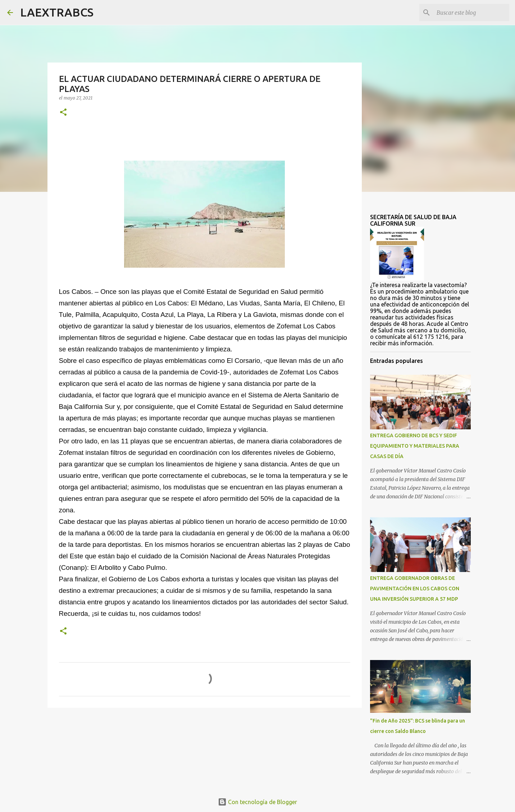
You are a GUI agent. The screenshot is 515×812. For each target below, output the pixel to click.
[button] (63, 113)
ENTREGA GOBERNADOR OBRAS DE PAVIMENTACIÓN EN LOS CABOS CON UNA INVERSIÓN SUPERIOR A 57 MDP (415, 589)
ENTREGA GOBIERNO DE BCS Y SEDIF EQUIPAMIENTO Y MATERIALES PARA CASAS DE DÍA (415, 446)
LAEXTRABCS (57, 12)
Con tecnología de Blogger (257, 802)
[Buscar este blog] (471, 13)
